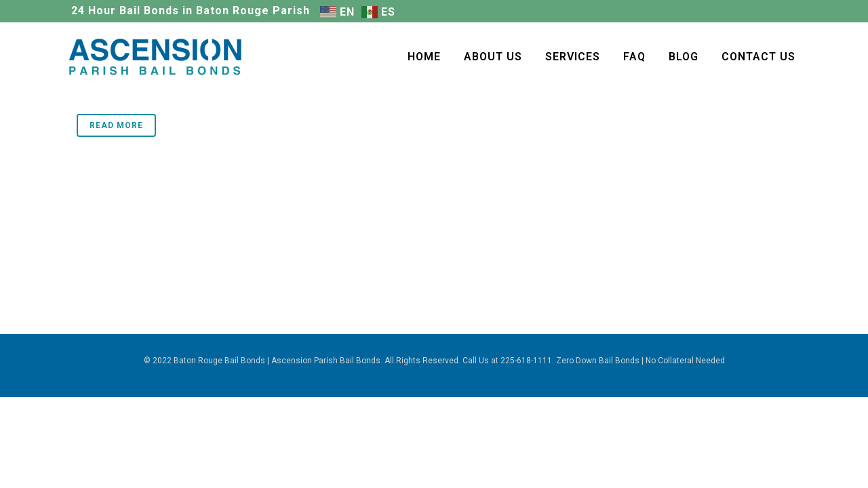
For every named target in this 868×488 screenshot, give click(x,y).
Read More (116, 125)
